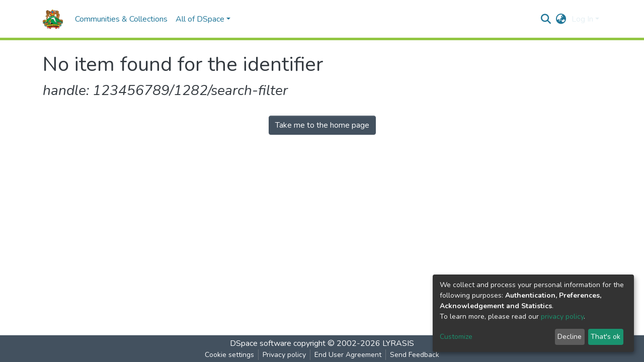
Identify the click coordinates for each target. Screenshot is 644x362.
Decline (570, 337)
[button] (561, 19)
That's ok (606, 337)
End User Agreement (348, 355)
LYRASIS (398, 343)
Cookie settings (229, 355)
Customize (456, 337)
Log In (582, 19)
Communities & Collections (121, 19)
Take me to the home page (322, 125)
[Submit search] (546, 19)
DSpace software (261, 343)
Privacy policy (284, 355)
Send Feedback (415, 355)
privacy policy (562, 316)
